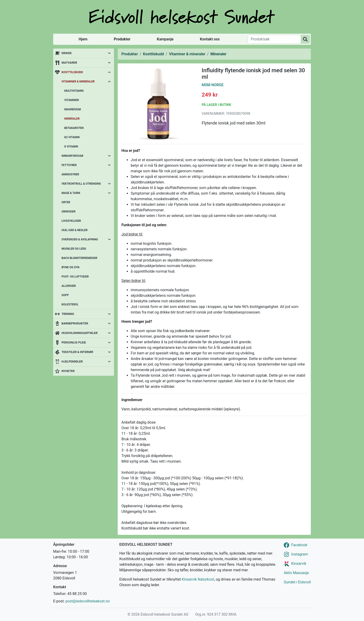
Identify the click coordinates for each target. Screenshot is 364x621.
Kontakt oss (210, 39)
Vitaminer (72, 100)
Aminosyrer (70, 174)
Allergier (69, 286)
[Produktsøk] (274, 39)
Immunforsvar (72, 156)
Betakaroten (74, 128)
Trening (68, 314)
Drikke (67, 53)
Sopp (65, 295)
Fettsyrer (69, 165)
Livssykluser (71, 221)
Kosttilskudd (72, 72)
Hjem (83, 39)
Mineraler (72, 119)
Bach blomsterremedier (79, 258)
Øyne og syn (70, 267)
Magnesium (73, 109)
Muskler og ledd (74, 249)
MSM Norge (213, 85)
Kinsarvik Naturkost (198, 579)
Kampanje (165, 39)
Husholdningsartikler (80, 333)
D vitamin (71, 147)
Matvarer (69, 63)
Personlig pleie (74, 342)
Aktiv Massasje (296, 573)
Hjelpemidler (72, 361)
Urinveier (68, 212)
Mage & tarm (71, 193)
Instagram (299, 554)
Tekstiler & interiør (77, 352)
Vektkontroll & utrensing (81, 184)
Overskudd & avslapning (80, 239)
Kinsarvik (299, 564)
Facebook (299, 545)
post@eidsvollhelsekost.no (88, 601)
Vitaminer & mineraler (78, 82)
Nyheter (68, 371)
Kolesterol (70, 304)
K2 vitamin (72, 137)
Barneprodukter (75, 323)
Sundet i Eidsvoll (297, 582)
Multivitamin (74, 91)
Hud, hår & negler (75, 230)
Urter (66, 202)
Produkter (122, 39)
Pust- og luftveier (75, 277)
